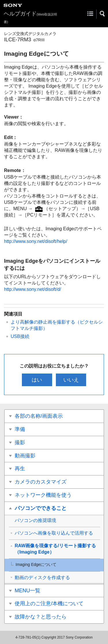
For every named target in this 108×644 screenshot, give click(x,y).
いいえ (71, 380)
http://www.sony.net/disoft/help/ (36, 241)
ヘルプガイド (30, 17)
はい (37, 380)
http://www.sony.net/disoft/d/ (33, 289)
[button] (103, 14)
